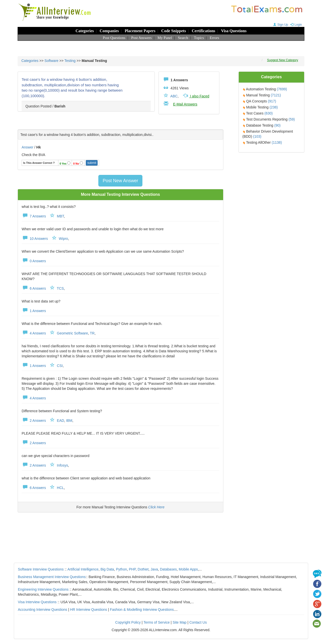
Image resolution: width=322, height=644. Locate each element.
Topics (199, 38)
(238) (274, 107)
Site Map (179, 622)
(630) (269, 113)
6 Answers (34, 288)
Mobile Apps (188, 569)
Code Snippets (174, 31)
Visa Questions (234, 31)
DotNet (143, 569)
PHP (132, 569)
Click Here (156, 507)
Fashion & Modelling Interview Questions (142, 610)
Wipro (64, 239)
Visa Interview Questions (37, 602)
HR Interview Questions (89, 610)
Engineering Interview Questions (43, 589)
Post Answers (142, 38)
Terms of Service (156, 622)
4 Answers (34, 333)
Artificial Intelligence (83, 569)
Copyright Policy (128, 622)
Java (154, 569)
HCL (60, 488)
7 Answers (34, 216)
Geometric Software (72, 333)
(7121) (276, 95)
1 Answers (34, 311)
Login (295, 25)
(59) (292, 119)
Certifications (203, 31)
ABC (174, 96)
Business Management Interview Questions (52, 577)
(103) (257, 136)
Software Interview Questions (41, 569)
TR (92, 333)
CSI (60, 366)
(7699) (282, 89)
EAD (61, 421)
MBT (60, 216)
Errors (215, 38)
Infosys (62, 465)
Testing (70, 61)
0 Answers (34, 261)
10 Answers (35, 239)
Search (183, 38)
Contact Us (198, 622)
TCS (60, 288)
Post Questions (114, 38)
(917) (272, 101)
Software (51, 61)
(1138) (277, 142)
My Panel (165, 38)
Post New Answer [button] (120, 181)
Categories (85, 31)
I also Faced (196, 96)
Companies (109, 31)
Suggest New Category (283, 60)
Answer (28, 147)
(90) (277, 125)
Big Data (107, 569)
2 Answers (34, 421)
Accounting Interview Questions (43, 610)
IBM (69, 421)
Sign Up (280, 25)
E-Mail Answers (185, 104)
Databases (168, 569)
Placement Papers (140, 31)
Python (122, 569)
